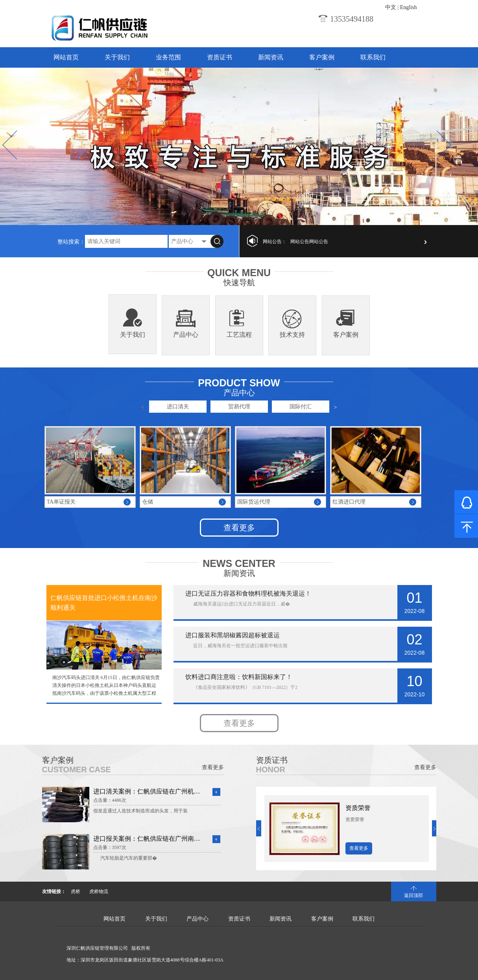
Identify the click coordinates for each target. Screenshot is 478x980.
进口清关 (178, 407)
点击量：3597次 (110, 847)
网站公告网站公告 (309, 242)
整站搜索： (71, 242)
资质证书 (220, 57)
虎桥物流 (99, 891)
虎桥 (76, 891)
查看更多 (239, 528)
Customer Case (77, 770)
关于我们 (117, 57)
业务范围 (168, 57)
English (409, 7)
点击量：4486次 (110, 800)
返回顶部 (413, 895)
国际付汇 (301, 407)
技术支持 (292, 335)
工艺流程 (239, 335)
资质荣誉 (358, 808)
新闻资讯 (271, 57)
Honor (271, 770)
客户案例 (322, 57)
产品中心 (186, 335)
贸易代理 (239, 407)
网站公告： (275, 242)
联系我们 (373, 57)
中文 (391, 7)
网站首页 (66, 57)
